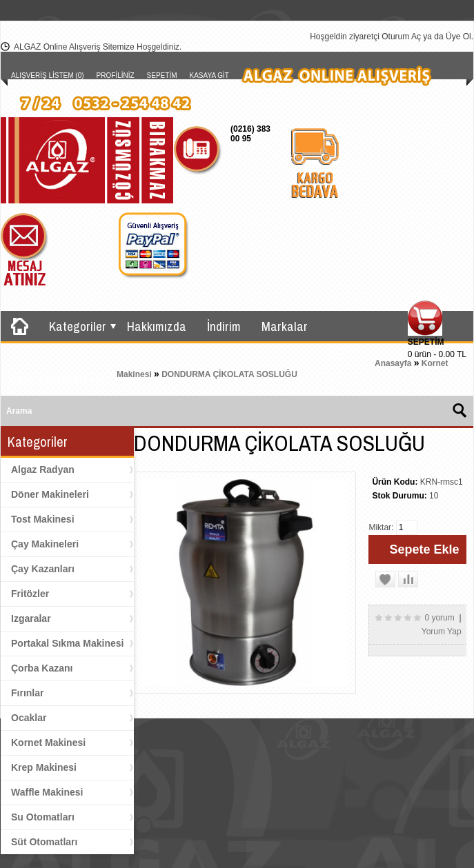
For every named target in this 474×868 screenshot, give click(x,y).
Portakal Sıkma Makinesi (67, 643)
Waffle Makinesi (47, 792)
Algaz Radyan (43, 470)
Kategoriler (78, 326)
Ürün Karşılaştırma (59, 381)
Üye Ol (458, 37)
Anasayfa (393, 363)
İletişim (346, 350)
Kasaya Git (209, 75)
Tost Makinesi (43, 519)
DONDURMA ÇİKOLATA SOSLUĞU (229, 374)
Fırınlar (27, 693)
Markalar (285, 326)
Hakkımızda (157, 326)
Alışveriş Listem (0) (48, 75)
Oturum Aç (401, 37)
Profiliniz (116, 75)
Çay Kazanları (43, 569)
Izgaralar (31, 618)
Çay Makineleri (45, 544)
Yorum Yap (442, 632)
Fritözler (30, 594)
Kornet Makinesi (48, 743)
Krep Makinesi (44, 767)
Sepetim (162, 75)
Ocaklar (29, 718)
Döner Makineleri (50, 494)
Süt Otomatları (44, 842)
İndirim (224, 326)
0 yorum (439, 618)
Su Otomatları (43, 817)
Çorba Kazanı (42, 668)
